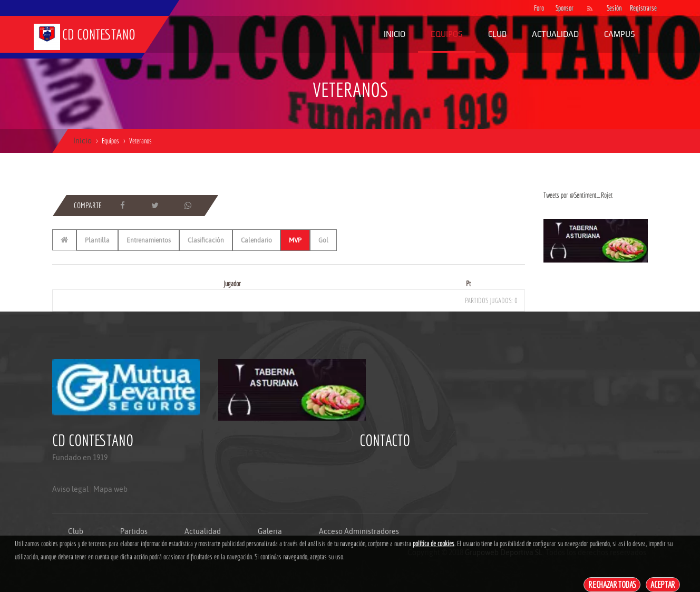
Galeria (270, 531)
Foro (539, 8)
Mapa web (110, 489)
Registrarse (636, 8)
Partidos (134, 531)
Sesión (613, 8)
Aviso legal (70, 489)
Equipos (447, 34)
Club (497, 34)
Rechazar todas (612, 584)
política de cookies (434, 544)
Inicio (395, 34)
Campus (620, 34)
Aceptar (663, 584)
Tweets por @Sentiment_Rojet (578, 195)
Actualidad (555, 34)
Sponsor (562, 8)
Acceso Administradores (359, 531)
